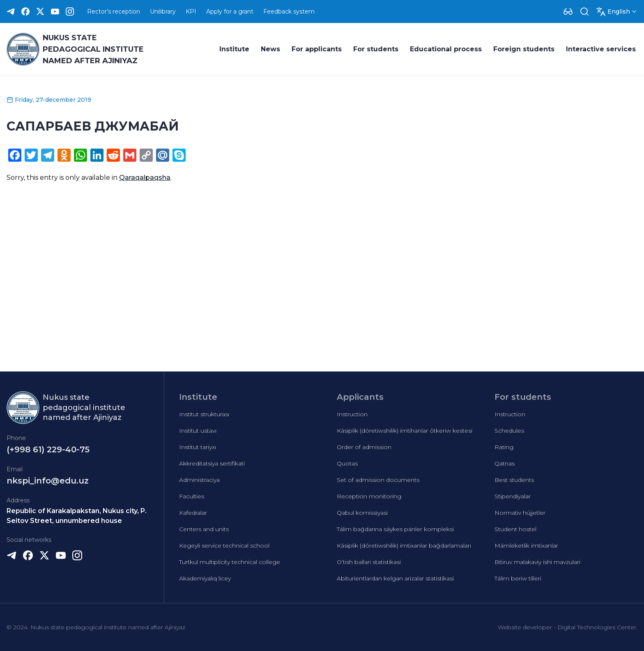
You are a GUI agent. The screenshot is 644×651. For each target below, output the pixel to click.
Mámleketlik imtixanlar (526, 546)
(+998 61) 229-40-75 (48, 449)
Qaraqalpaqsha (145, 178)
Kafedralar (193, 513)
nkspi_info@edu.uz (48, 481)
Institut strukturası (204, 414)
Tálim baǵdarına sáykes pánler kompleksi (395, 529)
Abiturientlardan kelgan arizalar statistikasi (395, 578)
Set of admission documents (378, 480)
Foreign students (524, 49)
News (270, 49)
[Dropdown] (568, 11)
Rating (504, 447)
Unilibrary (163, 11)
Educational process (446, 49)
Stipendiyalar (513, 496)
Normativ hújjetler (520, 513)
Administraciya (199, 480)
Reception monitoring (369, 496)
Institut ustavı (198, 431)
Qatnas (505, 463)
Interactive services (601, 49)
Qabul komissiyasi (362, 513)
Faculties (192, 496)
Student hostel (515, 529)
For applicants (317, 49)
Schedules (509, 431)
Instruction (352, 414)
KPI (191, 11)
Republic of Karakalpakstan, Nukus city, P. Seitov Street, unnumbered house (77, 516)
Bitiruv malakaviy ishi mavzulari (537, 562)
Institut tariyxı (198, 447)
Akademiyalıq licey (205, 578)
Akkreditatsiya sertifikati (212, 463)
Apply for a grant (230, 11)
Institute (234, 49)
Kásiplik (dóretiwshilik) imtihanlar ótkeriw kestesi (405, 431)
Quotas (347, 463)
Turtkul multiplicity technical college (230, 562)
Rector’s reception (114, 11)
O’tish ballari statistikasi (369, 562)
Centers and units (204, 529)
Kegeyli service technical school (224, 546)
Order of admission (364, 447)
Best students (514, 480)
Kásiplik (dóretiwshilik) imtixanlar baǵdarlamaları (404, 546)
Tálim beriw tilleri (518, 578)
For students (376, 49)
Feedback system (289, 11)
